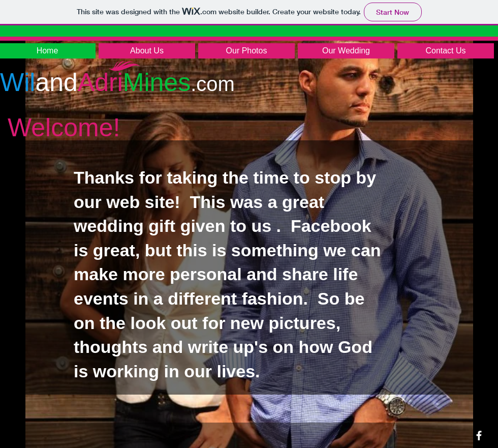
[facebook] (479, 436)
